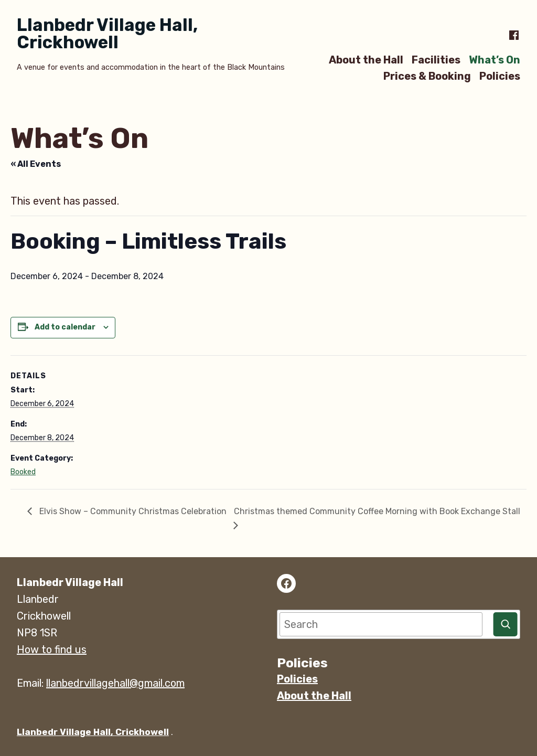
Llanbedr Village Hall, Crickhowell (107, 34)
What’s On (495, 60)
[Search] (506, 624)
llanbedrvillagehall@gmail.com (115, 683)
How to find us (52, 649)
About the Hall (366, 60)
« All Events (36, 164)
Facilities (436, 60)
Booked (23, 472)
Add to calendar (65, 327)
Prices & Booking (427, 76)
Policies (500, 76)
